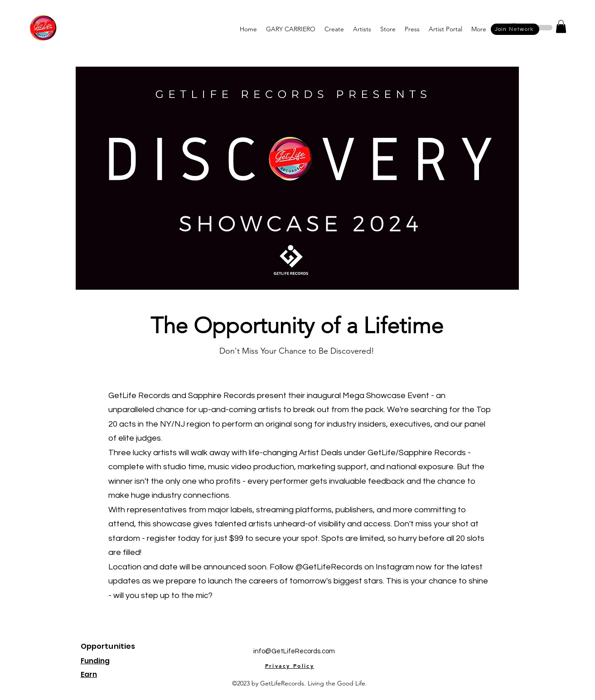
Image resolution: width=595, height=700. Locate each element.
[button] (291, 29)
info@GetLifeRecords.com (294, 651)
